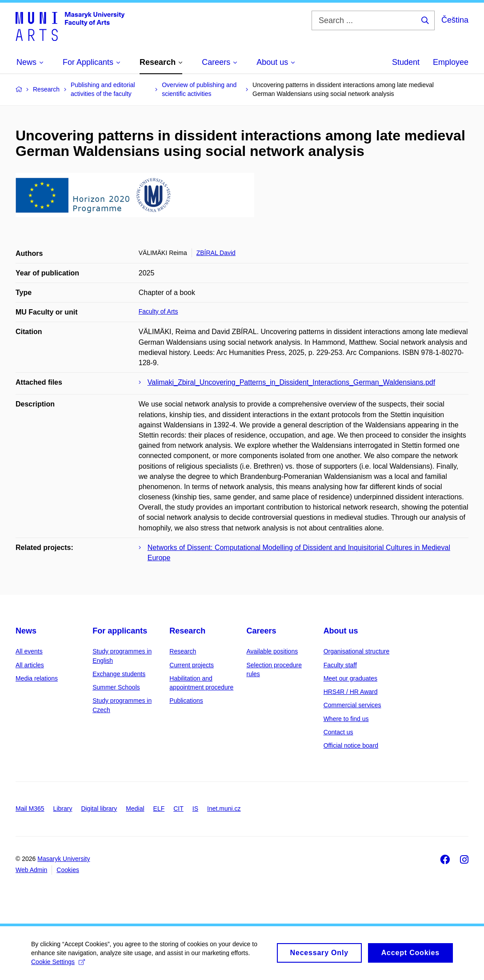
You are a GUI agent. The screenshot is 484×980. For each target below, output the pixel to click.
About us (341, 631)
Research (187, 631)
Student (406, 62)
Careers (261, 631)
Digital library (99, 809)
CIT (178, 809)
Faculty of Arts (158, 311)
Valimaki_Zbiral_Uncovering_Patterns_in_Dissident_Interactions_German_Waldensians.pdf (291, 382)
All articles (30, 665)
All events (29, 651)
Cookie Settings (58, 965)
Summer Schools (116, 687)
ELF (159, 809)
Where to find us (346, 719)
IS (195, 809)
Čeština (455, 20)
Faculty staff (340, 665)
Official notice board (351, 745)
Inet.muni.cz (224, 809)
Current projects (192, 665)
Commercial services (352, 705)
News (26, 631)
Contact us (338, 732)
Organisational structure (357, 651)
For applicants (120, 631)
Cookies (68, 870)
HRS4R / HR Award (351, 692)
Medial (135, 809)
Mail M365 (30, 809)
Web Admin (31, 870)
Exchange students (119, 674)
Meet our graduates (350, 678)
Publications (186, 701)
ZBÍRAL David (216, 253)
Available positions (272, 651)
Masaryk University (64, 859)
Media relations (37, 678)
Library (63, 809)
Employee (451, 62)
